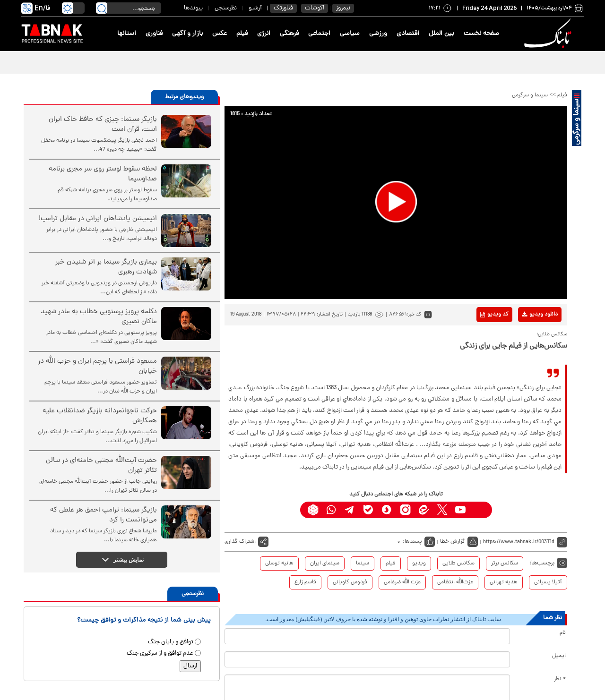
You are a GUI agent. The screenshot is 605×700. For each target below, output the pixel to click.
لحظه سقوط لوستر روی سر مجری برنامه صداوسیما (103, 174)
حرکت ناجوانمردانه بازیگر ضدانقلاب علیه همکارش (100, 416)
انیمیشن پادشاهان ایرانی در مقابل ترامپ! (98, 219)
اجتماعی (319, 34)
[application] (396, 203)
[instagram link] (405, 510)
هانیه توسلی (279, 563)
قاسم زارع (305, 582)
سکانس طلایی (458, 563)
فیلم (242, 34)
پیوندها (193, 8)
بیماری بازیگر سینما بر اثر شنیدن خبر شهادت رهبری (106, 267)
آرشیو (255, 8)
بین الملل (441, 34)
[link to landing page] (549, 34)
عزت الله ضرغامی (402, 582)
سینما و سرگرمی (530, 95)
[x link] (442, 510)
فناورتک (283, 8)
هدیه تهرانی (504, 582)
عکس (220, 34)
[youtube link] (461, 510)
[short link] (525, 542)
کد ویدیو (494, 315)
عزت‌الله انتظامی (455, 582)
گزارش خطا (453, 542)
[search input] (129, 8)
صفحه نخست (481, 34)
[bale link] (368, 510)
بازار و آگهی (187, 34)
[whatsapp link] (332, 510)
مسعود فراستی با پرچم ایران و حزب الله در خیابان (97, 367)
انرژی (264, 34)
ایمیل (559, 656)
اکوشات (315, 8)
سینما (363, 563)
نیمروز (343, 8)
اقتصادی (408, 34)
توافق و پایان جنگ (171, 642)
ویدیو (419, 563)
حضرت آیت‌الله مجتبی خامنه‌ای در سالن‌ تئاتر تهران (101, 466)
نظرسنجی (226, 8)
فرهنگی (289, 34)
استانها (127, 34)
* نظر (560, 679)
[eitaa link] (424, 510)
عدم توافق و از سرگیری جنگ (160, 653)
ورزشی (378, 34)
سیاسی (350, 34)
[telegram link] (350, 510)
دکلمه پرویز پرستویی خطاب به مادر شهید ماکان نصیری (99, 317)
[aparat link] (479, 510)
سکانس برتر (505, 563)
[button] (396, 202)
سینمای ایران (325, 563)
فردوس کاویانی (350, 582)
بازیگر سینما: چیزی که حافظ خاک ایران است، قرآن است (103, 125)
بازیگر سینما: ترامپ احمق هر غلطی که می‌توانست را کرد (104, 515)
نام (563, 633)
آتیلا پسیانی (548, 582)
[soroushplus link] (387, 510)
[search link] (102, 8)
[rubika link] (313, 510)
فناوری (154, 34)
